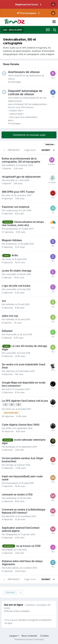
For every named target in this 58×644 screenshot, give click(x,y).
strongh (9, 465)
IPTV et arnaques (27, 13)
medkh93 (10, 165)
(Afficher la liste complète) (17, 611)
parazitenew (12, 229)
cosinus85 (11, 274)
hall (7, 389)
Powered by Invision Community (29, 639)
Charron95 (11, 334)
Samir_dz (10, 409)
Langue (14, 636)
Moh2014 (10, 516)
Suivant (46, 150)
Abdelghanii (11, 534)
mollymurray (12, 210)
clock (8, 259)
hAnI (8, 195)
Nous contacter (29, 636)
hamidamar (11, 498)
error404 (10, 180)
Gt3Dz (9, 428)
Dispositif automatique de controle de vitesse (25, 93)
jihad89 (9, 550)
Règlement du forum (27, 4)
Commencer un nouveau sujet (29, 135)
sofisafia (10, 304)
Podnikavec (11, 244)
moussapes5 (12, 483)
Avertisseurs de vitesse (24, 72)
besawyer (10, 447)
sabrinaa (10, 371)
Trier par (50, 145)
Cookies (44, 636)
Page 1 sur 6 (31, 150)
